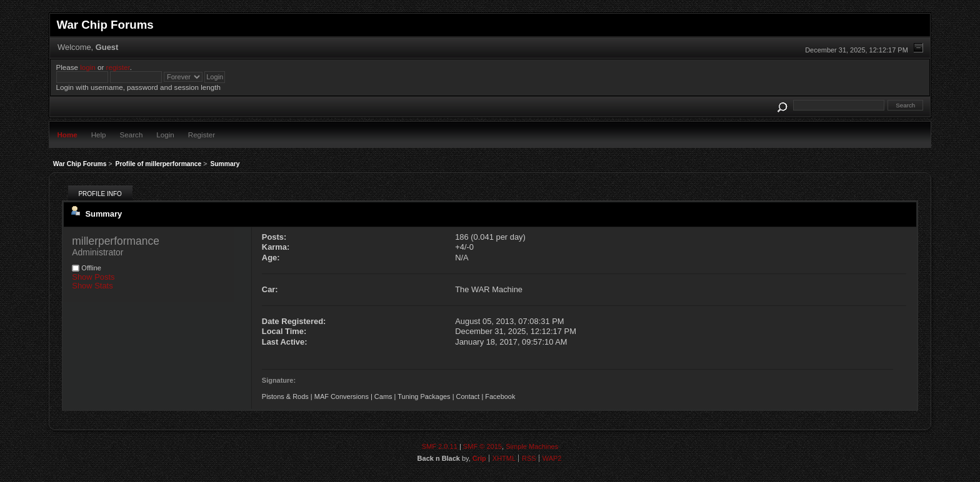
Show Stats (92, 286)
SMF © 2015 (482, 446)
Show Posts (93, 277)
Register (202, 135)
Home (67, 135)
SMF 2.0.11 (440, 446)
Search (132, 135)
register (118, 67)
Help (99, 135)
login (88, 67)
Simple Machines (532, 446)
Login (165, 135)
